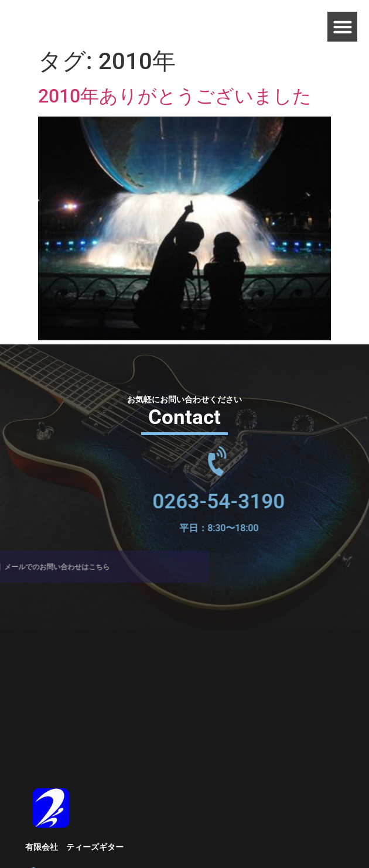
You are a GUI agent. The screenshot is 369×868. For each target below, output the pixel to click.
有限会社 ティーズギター (74, 847)
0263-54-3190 (242, 502)
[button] (342, 27)
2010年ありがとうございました (175, 96)
